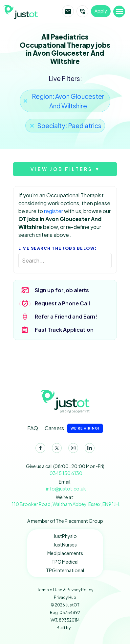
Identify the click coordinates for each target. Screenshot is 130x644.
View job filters (62, 169)
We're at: (65, 501)
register (54, 211)
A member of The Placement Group (65, 521)
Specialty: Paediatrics (69, 126)
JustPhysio (65, 536)
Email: (65, 485)
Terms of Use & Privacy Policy (65, 590)
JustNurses (65, 545)
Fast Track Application (64, 330)
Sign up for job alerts (62, 290)
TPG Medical (65, 562)
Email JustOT (68, 11)
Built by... (65, 628)
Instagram (72, 449)
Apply (101, 11)
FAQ (33, 428)
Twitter (55, 449)
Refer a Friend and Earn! (66, 316)
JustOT (31, 11)
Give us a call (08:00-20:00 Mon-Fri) (65, 470)
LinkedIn (88, 449)
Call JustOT (82, 11)
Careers (74, 428)
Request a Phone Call (62, 303)
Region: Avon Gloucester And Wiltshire (68, 101)
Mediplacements (65, 553)
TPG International (65, 570)
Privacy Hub (65, 597)
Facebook (39, 449)
